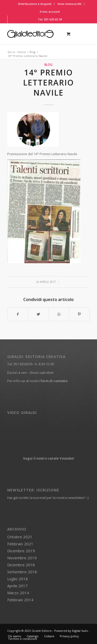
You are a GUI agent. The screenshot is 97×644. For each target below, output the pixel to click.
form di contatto (54, 381)
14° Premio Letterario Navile (48, 83)
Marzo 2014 (18, 593)
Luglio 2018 (18, 579)
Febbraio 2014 (20, 600)
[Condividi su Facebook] (18, 314)
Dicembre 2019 (21, 551)
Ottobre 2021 (20, 537)
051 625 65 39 (53, 19)
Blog (48, 65)
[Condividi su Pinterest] (79, 314)
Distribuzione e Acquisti (35, 4)
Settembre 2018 (22, 572)
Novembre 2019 (22, 558)
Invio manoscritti (70, 4)
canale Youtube (60, 458)
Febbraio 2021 (20, 544)
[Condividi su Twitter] (38, 314)
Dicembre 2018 (21, 565)
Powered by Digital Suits (71, 631)
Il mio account (50, 12)
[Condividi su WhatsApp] (59, 314)
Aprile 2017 (17, 586)
